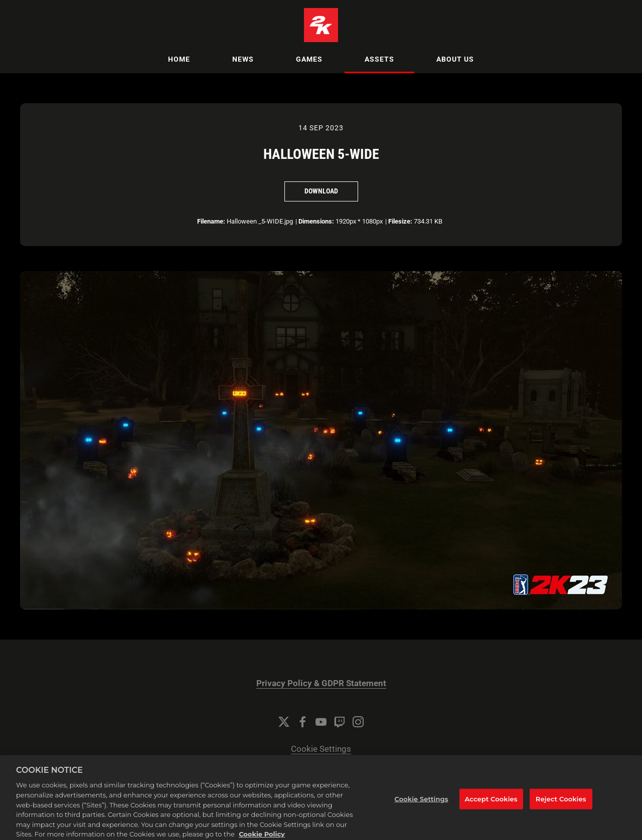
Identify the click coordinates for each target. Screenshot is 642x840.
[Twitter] (284, 722)
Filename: (211, 221)
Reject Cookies (561, 806)
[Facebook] (302, 722)
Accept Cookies (491, 806)
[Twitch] (340, 722)
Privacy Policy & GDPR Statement (321, 683)
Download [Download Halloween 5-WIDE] (321, 191)
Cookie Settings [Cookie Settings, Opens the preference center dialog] (422, 806)
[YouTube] (321, 722)
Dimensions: (316, 221)
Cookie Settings (321, 749)
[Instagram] (358, 722)
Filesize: (400, 221)
